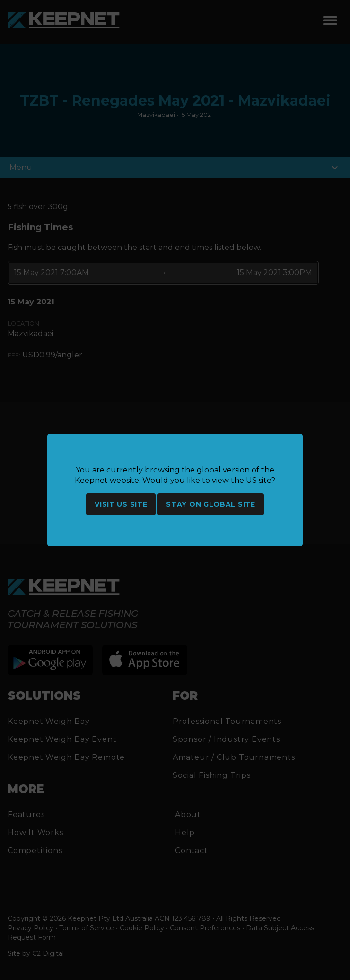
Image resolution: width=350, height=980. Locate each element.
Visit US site (121, 504)
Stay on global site (210, 504)
